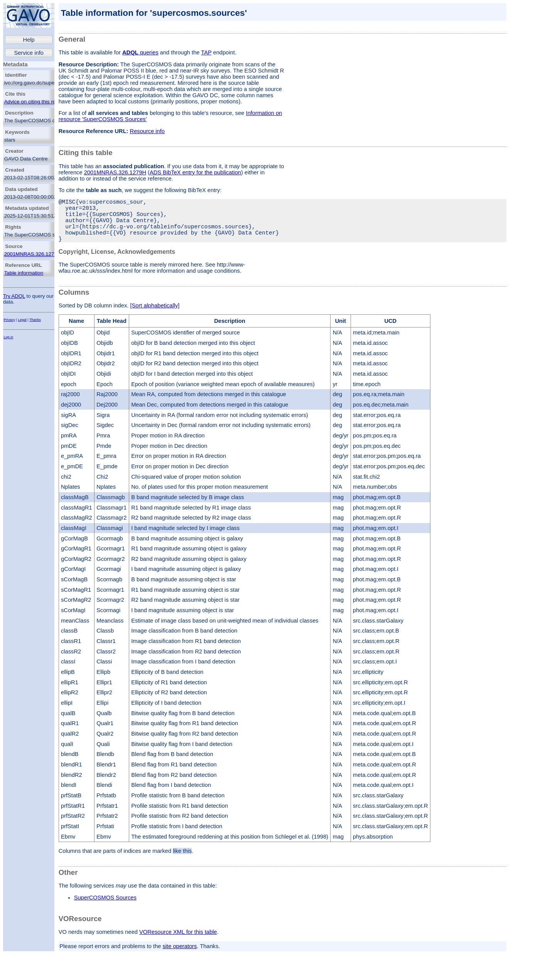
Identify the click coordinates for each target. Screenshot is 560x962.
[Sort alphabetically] (155, 316)
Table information (24, 273)
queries (140, 52)
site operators (180, 957)
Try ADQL (14, 296)
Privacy (9, 320)
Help (29, 40)
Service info (29, 53)
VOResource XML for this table (178, 943)
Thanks (35, 320)
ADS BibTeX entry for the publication (195, 172)
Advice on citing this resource (38, 102)
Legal (22, 320)
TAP (206, 52)
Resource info (147, 131)
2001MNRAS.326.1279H (33, 254)
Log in (8, 337)
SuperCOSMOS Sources (105, 908)
